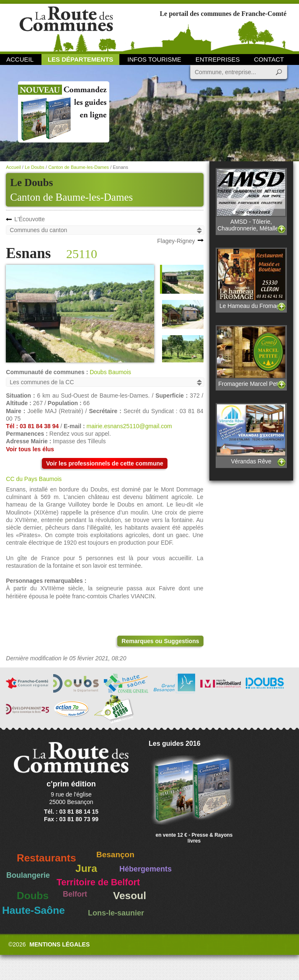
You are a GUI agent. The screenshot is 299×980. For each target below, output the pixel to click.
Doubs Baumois (110, 372)
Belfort (75, 894)
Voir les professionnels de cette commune (105, 463)
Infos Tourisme (154, 59)
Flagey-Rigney (176, 241)
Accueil (20, 59)
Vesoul (130, 896)
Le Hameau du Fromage (251, 278)
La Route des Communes (66, 27)
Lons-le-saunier (116, 913)
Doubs (33, 896)
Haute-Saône (34, 910)
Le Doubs (35, 167)
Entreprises (218, 59)
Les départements (80, 59)
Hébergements (146, 869)
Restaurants (46, 858)
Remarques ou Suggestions (160, 641)
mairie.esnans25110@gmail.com (129, 426)
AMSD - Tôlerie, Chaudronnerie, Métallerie (251, 200)
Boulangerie (28, 875)
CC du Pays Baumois (34, 479)
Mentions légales (59, 944)
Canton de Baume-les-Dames (71, 197)
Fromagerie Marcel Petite (251, 356)
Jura (86, 868)
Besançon (115, 855)
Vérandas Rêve (251, 434)
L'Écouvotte (30, 219)
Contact (269, 59)
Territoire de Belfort (98, 882)
